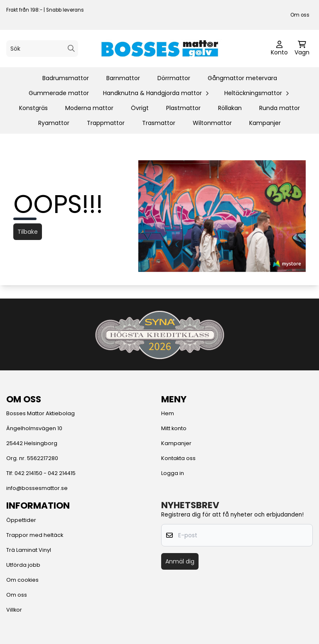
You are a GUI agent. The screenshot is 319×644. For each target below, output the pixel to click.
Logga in (173, 473)
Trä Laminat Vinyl (29, 550)
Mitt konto (174, 428)
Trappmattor (106, 123)
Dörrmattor (174, 78)
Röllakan (230, 108)
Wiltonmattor (212, 123)
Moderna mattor (89, 108)
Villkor (14, 610)
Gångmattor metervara (242, 78)
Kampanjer (265, 123)
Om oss (300, 15)
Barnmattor (123, 78)
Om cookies (22, 580)
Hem (168, 413)
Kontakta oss (178, 458)
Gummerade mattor (59, 93)
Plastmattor (183, 108)
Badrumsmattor (66, 78)
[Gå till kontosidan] (279, 49)
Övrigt (140, 108)
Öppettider (21, 520)
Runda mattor (280, 108)
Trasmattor (159, 123)
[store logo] (159, 49)
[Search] (71, 48)
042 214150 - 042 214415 (45, 473)
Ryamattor (54, 123)
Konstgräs (33, 108)
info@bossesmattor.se (37, 488)
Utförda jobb (23, 565)
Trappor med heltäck (35, 535)
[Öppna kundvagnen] (302, 49)
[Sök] (42, 49)
